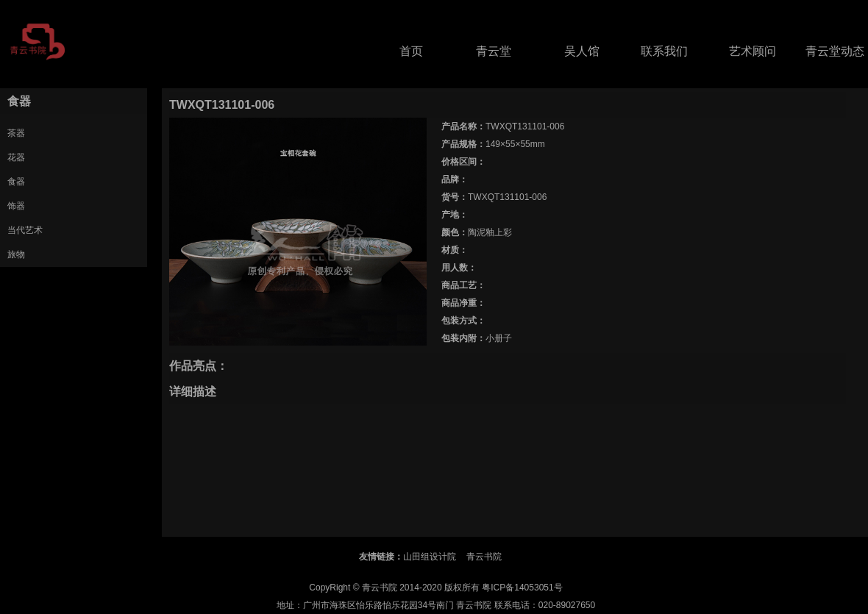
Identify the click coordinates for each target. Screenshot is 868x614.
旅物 (16, 254)
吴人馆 (582, 51)
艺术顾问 (753, 51)
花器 (16, 157)
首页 (411, 51)
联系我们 (664, 51)
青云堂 (494, 51)
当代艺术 (25, 230)
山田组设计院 (430, 557)
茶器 (16, 133)
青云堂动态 (835, 51)
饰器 (16, 206)
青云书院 (484, 557)
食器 (16, 182)
